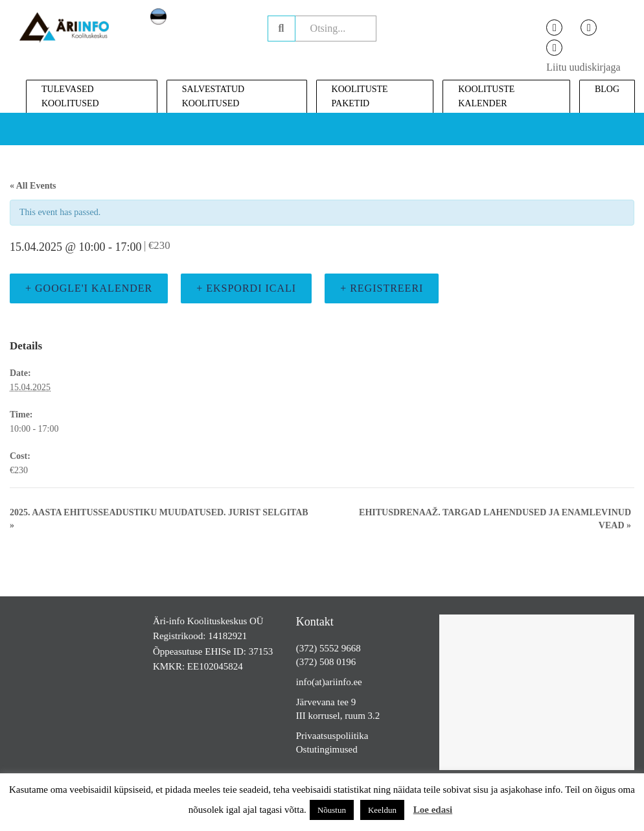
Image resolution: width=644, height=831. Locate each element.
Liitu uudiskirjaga (583, 67)
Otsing (282, 29)
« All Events (33, 186)
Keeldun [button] (382, 810)
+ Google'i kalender (89, 288)
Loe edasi (433, 810)
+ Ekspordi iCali (246, 288)
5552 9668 (340, 648)
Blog (607, 89)
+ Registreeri (382, 288)
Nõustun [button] (332, 810)
